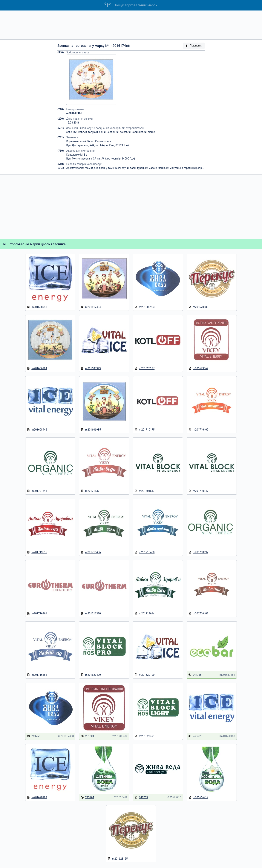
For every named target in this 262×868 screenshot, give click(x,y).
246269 (141, 797)
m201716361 (37, 614)
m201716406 (91, 552)
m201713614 (144, 614)
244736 (195, 675)
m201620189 (37, 797)
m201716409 (198, 430)
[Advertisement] (131, 25)
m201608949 (91, 368)
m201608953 (144, 307)
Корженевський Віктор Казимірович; (89, 141)
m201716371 (91, 491)
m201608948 (37, 307)
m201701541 (37, 491)
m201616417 (198, 797)
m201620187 (144, 368)
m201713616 (37, 552)
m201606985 (91, 430)
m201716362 (37, 675)
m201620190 (144, 675)
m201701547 (144, 491)
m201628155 (118, 859)
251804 (87, 736)
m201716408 (144, 552)
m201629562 (198, 368)
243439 (195, 736)
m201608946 (37, 430)
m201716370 (91, 614)
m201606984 (37, 368)
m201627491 (144, 736)
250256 (34, 736)
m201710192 (198, 552)
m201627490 (91, 675)
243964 (87, 797)
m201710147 (198, 491)
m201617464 (91, 307)
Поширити (194, 46)
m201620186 (198, 307)
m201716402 (198, 614)
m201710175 (144, 430)
